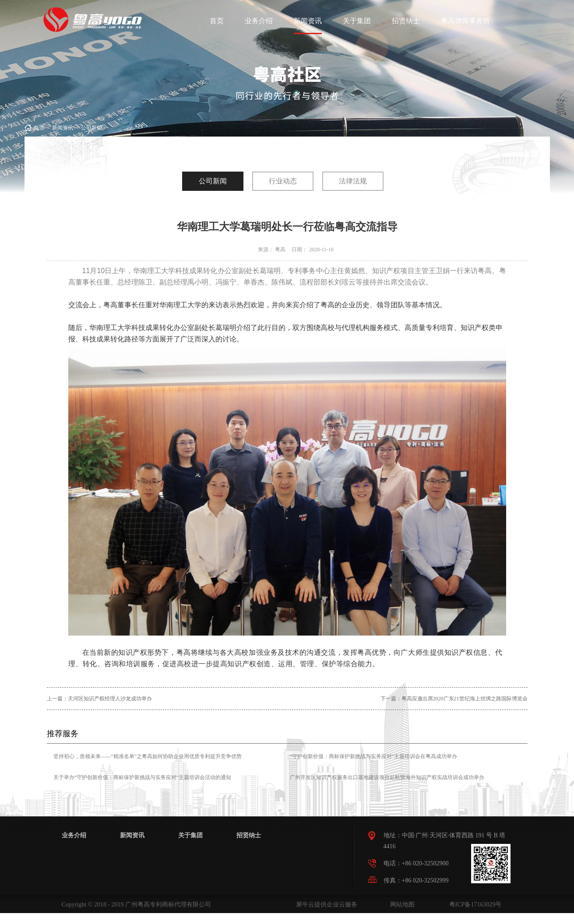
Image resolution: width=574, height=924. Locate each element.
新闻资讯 (63, 128)
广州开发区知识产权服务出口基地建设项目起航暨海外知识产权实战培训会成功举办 (387, 777)
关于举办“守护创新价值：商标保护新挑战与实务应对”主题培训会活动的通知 (143, 777)
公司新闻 (92, 128)
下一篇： (454, 699)
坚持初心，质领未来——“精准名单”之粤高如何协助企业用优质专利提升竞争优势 (148, 756)
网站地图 (401, 905)
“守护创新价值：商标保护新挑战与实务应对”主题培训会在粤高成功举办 (374, 756)
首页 (217, 21)
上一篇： (99, 699)
